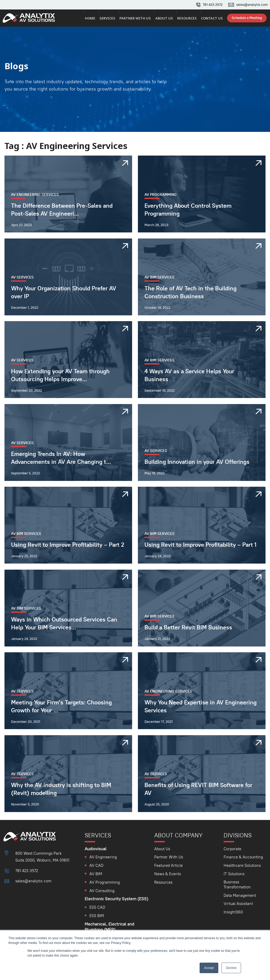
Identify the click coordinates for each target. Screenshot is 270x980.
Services (112, 19)
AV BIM (96, 874)
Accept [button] (209, 968)
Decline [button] (231, 968)
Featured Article (168, 865)
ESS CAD (97, 907)
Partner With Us (168, 857)
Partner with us (139, 19)
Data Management (240, 895)
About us (167, 19)
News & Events (167, 874)
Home (95, 19)
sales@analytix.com (252, 5)
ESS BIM (97, 916)
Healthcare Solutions (242, 865)
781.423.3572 (213, 5)
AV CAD (96, 865)
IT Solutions (234, 874)
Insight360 (233, 912)
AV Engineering (103, 857)
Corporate (232, 849)
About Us (162, 849)
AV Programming (105, 882)
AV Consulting (102, 891)
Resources (189, 19)
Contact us (213, 19)
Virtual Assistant (238, 904)
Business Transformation (237, 884)
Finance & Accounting (243, 857)
